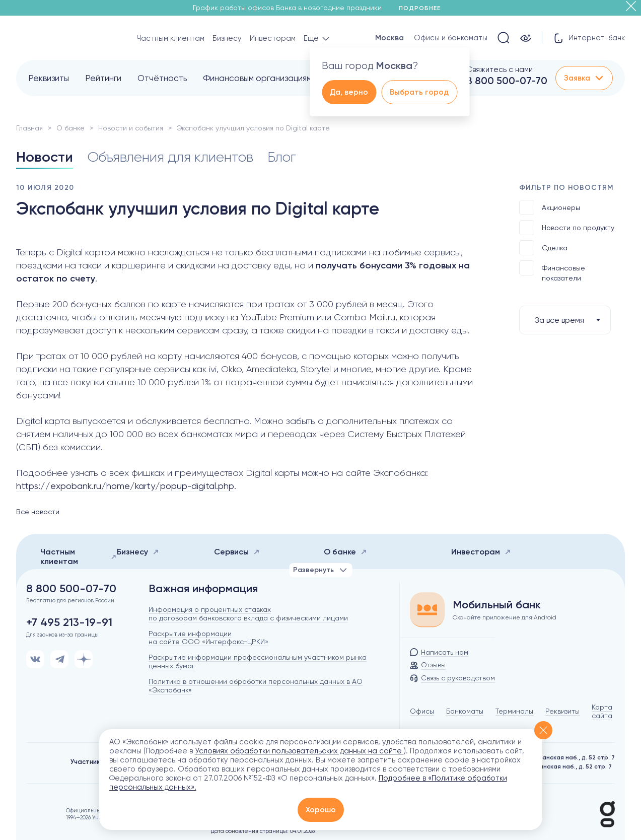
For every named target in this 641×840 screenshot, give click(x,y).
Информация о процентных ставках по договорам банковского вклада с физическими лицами (248, 614)
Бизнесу (227, 38)
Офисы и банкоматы (451, 38)
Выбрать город (419, 92)
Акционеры (550, 207)
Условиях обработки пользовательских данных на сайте (299, 751)
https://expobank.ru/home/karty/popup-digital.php (125, 486)
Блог (282, 157)
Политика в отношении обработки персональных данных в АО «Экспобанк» (256, 686)
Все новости (38, 512)
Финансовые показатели (552, 271)
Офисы (422, 711)
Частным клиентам (170, 38)
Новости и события (131, 128)
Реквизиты (49, 78)
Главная (29, 128)
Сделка (543, 248)
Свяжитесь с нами (500, 69)
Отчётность (162, 78)
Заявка (584, 78)
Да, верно (349, 92)
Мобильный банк (497, 605)
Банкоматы (465, 711)
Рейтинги (103, 78)
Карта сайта (602, 711)
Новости (45, 157)
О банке (70, 128)
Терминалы (514, 711)
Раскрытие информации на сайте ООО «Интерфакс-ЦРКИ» (208, 638)
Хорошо (321, 810)
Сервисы (237, 552)
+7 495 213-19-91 (69, 622)
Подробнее (423, 8)
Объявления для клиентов (170, 157)
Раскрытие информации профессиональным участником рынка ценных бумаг (258, 661)
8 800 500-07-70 (507, 81)
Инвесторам (273, 38)
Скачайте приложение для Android (505, 617)
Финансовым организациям (257, 78)
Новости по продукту (567, 228)
